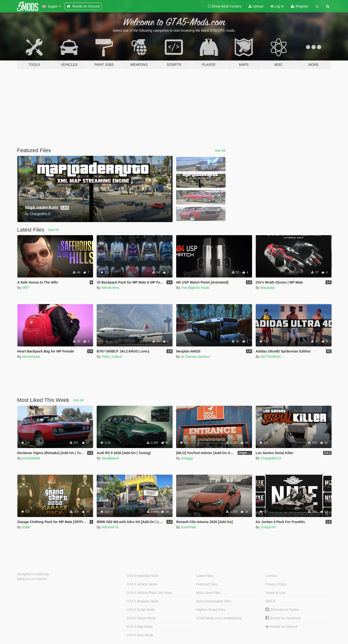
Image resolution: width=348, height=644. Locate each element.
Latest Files (205, 576)
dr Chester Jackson (196, 357)
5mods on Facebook (283, 618)
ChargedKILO (271, 458)
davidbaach (110, 458)
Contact (271, 576)
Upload (256, 6)
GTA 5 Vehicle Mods (142, 584)
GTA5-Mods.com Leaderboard (219, 618)
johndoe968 (31, 458)
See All (220, 150)
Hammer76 (110, 527)
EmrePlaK (189, 527)
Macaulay (268, 288)
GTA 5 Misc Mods (140, 635)
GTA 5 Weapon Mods (143, 601)
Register (300, 6)
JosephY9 (268, 527)
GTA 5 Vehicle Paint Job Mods (149, 593)
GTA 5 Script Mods (141, 610)
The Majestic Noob (195, 288)
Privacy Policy (276, 584)
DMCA (270, 601)
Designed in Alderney (33, 574)
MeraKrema (110, 288)
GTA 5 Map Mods (140, 627)
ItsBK (26, 527)
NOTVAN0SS (271, 357)
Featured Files (207, 584)
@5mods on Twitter (282, 610)
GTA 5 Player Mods (141, 618)
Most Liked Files (208, 593)
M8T (26, 288)
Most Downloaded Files (214, 601)
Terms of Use (275, 593)
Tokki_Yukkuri (112, 357)
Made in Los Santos (32, 579)
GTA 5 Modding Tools (143, 576)
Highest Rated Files (211, 610)
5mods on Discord (281, 627)
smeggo (187, 458)
